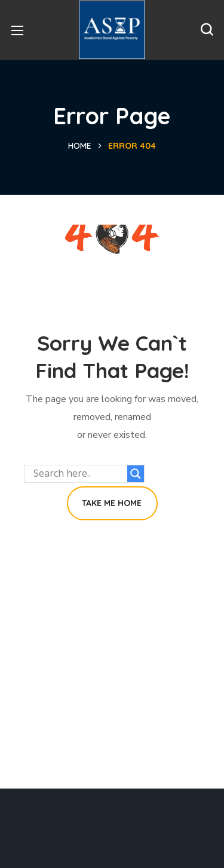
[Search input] (79, 474)
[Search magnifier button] (136, 474)
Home (80, 146)
